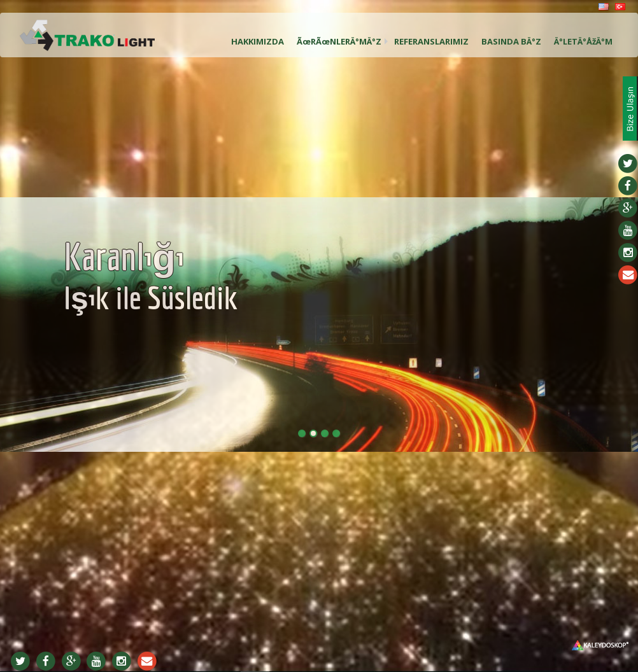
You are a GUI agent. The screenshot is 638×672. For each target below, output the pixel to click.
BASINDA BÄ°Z (511, 41)
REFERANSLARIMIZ (431, 41)
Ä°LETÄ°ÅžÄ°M (583, 41)
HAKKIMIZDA (258, 41)
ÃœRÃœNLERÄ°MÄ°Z (339, 41)
